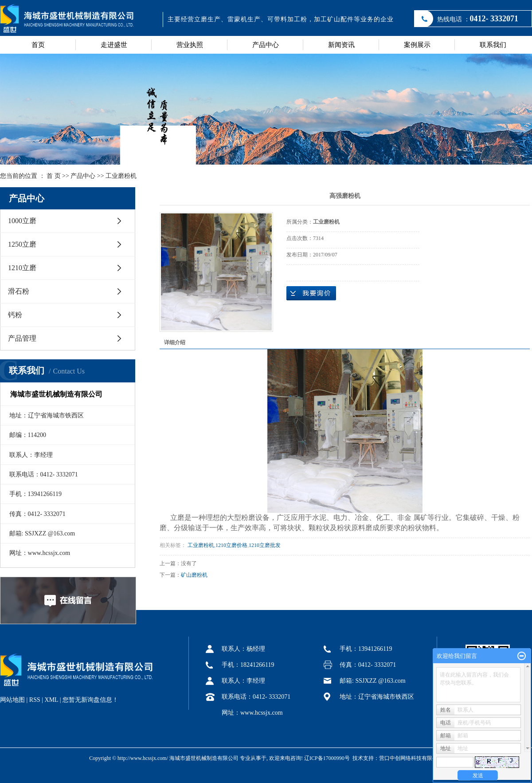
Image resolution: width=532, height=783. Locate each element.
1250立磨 (22, 244)
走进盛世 (114, 45)
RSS (35, 700)
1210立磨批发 (265, 545)
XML (52, 700)
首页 (38, 45)
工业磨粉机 (121, 176)
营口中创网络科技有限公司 (411, 758)
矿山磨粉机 (194, 575)
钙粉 (15, 315)
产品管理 (22, 338)
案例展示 (417, 45)
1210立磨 (22, 268)
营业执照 (190, 45)
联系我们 (493, 45)
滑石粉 (19, 291)
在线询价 (311, 293)
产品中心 (266, 45)
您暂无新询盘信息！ (90, 700)
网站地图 (12, 700)
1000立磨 (22, 221)
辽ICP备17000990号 (327, 758)
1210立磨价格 (231, 545)
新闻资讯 (341, 45)
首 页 (54, 176)
